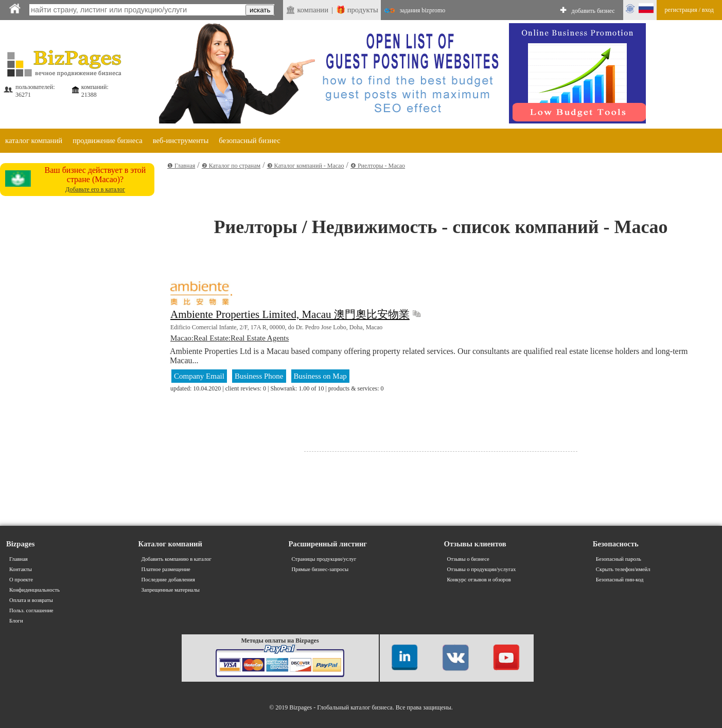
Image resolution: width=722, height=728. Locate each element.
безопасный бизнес (249, 140)
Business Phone (259, 376)
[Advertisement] (77, 354)
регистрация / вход (689, 10)
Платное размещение (166, 569)
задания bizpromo (422, 10)
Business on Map (320, 376)
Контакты (21, 569)
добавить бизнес (593, 11)
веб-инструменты (181, 140)
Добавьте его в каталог (95, 189)
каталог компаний (34, 140)
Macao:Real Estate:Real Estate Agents (230, 338)
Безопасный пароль (619, 559)
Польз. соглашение (31, 610)
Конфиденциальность (34, 590)
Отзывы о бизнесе (468, 559)
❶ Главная (181, 166)
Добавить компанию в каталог (177, 559)
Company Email (199, 376)
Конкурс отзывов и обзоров (479, 580)
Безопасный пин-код (620, 580)
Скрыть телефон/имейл (623, 569)
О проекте (21, 580)
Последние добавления (168, 580)
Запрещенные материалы (171, 590)
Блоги (16, 621)
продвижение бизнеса (108, 140)
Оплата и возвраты (31, 600)
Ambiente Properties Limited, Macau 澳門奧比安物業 (290, 314)
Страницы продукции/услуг (324, 559)
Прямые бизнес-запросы (320, 569)
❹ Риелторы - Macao (378, 166)
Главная (19, 559)
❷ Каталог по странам (231, 166)
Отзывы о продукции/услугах (482, 569)
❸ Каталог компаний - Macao (306, 166)
